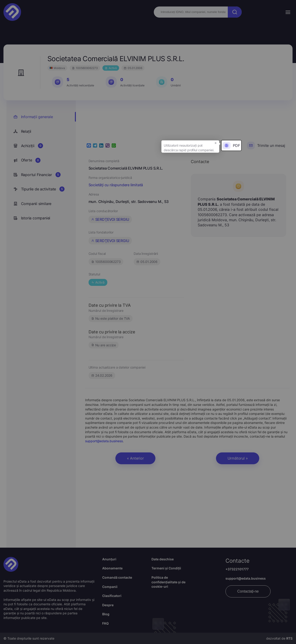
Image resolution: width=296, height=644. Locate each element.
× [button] (216, 143)
